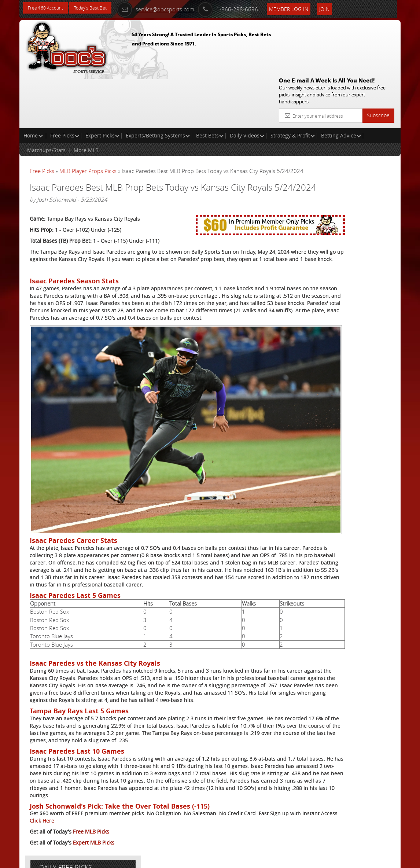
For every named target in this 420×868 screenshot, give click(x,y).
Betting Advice (341, 83)
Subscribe (378, 62)
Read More (370, 252)
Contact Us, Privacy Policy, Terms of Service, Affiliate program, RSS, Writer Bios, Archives (254, 859)
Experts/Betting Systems (158, 83)
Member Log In (310, 8)
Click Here (122, 812)
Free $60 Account (48, 8)
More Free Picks (368, 122)
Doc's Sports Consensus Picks (351, 192)
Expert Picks (102, 83)
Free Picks (65, 83)
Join (345, 8)
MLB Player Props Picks (88, 118)
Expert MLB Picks (94, 834)
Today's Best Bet (99, 8)
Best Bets (210, 83)
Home (33, 83)
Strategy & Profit (293, 83)
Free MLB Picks (91, 823)
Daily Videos (247, 83)
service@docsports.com (176, 8)
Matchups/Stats (46, 97)
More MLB (86, 97)
